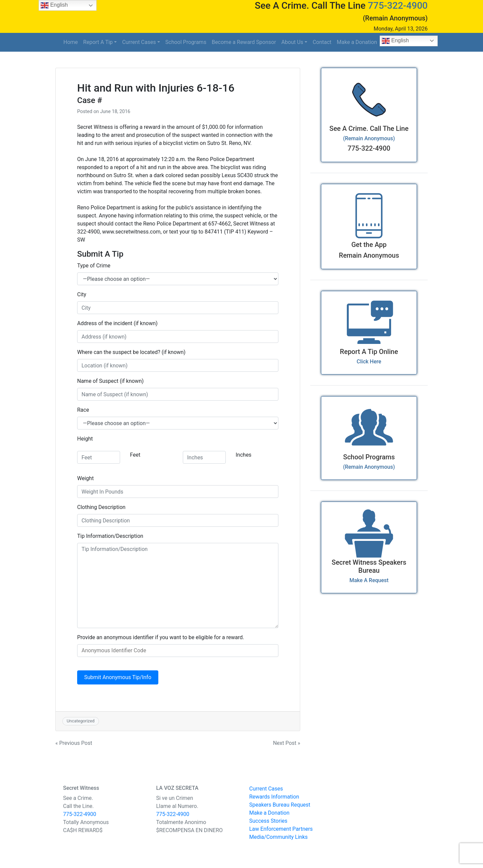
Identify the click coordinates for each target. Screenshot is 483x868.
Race (83, 410)
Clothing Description (101, 507)
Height (85, 439)
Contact (322, 42)
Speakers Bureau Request (280, 805)
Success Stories (268, 821)
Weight (85, 478)
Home (71, 42)
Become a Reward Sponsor (244, 42)
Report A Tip (98, 42)
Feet (135, 455)
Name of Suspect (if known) (110, 381)
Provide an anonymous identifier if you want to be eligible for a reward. (161, 637)
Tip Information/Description (110, 536)
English (395, 41)
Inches (244, 455)
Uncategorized (81, 721)
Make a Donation (357, 42)
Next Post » (287, 743)
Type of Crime (94, 266)
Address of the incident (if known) (117, 323)
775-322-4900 (398, 6)
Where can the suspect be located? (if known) (131, 352)
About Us (292, 42)
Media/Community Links (278, 837)
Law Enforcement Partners (281, 829)
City (82, 294)
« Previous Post (74, 743)
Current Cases (139, 42)
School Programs (186, 42)
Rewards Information (274, 797)
